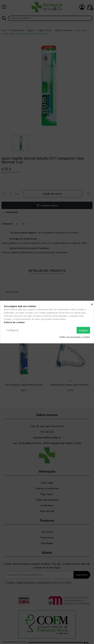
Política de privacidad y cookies (75, 337)
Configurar (13, 330)
